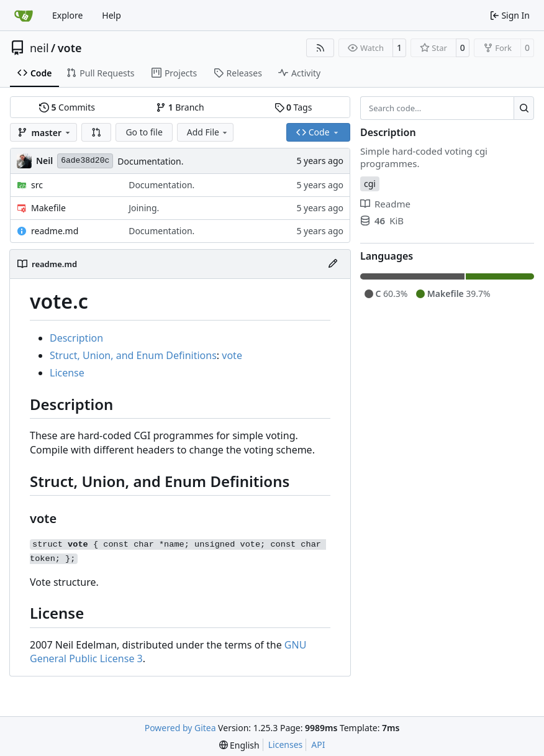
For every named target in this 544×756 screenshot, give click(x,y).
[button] (96, 132)
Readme (385, 204)
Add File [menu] (208, 132)
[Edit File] (333, 264)
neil (39, 48)
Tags (293, 107)
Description (76, 338)
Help (111, 15)
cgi (370, 184)
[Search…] (524, 108)
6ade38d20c (85, 161)
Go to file (144, 132)
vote (70, 48)
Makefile (48, 208)
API (318, 745)
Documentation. (150, 161)
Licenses (286, 745)
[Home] (24, 16)
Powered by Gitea (180, 728)
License (67, 373)
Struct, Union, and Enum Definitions (133, 355)
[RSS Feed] (320, 48)
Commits (67, 107)
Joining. (144, 208)
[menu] (239, 745)
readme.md (55, 231)
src (37, 185)
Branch (180, 107)
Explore (67, 15)
